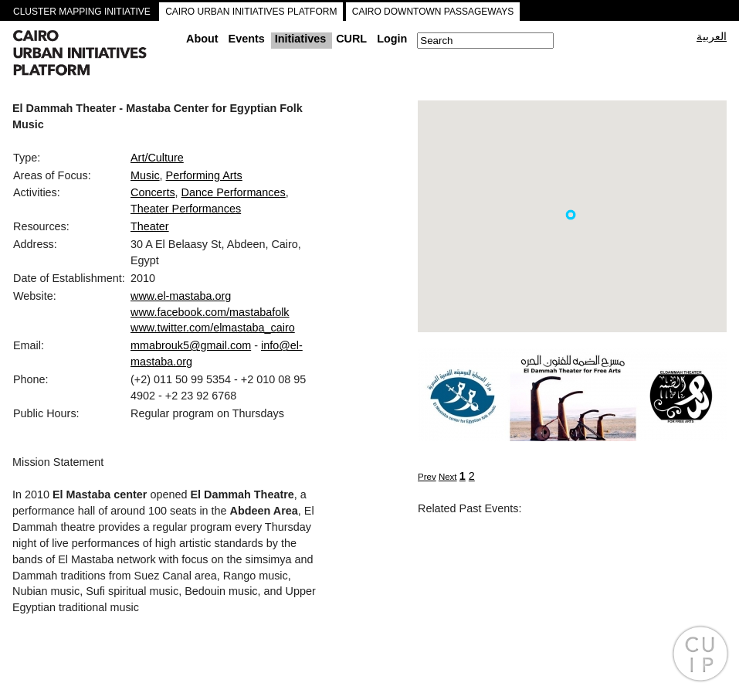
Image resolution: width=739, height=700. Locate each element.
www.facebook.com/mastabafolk (210, 312)
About (202, 39)
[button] (571, 215)
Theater (150, 226)
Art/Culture (157, 158)
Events (247, 39)
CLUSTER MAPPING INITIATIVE (82, 12)
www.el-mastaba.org (181, 296)
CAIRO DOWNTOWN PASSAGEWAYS (433, 12)
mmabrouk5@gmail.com (191, 345)
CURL (351, 39)
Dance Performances (234, 192)
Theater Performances (186, 209)
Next (448, 477)
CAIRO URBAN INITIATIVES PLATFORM (251, 12)
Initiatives (300, 39)
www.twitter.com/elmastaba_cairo (213, 328)
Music (145, 175)
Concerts (153, 192)
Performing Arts (204, 175)
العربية (712, 36)
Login (392, 39)
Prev (427, 477)
